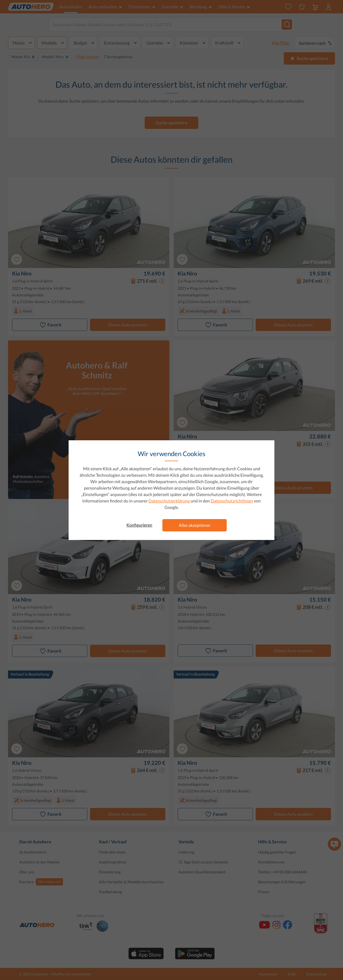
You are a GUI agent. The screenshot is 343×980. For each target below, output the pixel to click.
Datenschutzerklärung (169, 501)
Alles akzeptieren (195, 525)
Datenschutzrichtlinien (232, 501)
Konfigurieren (139, 525)
